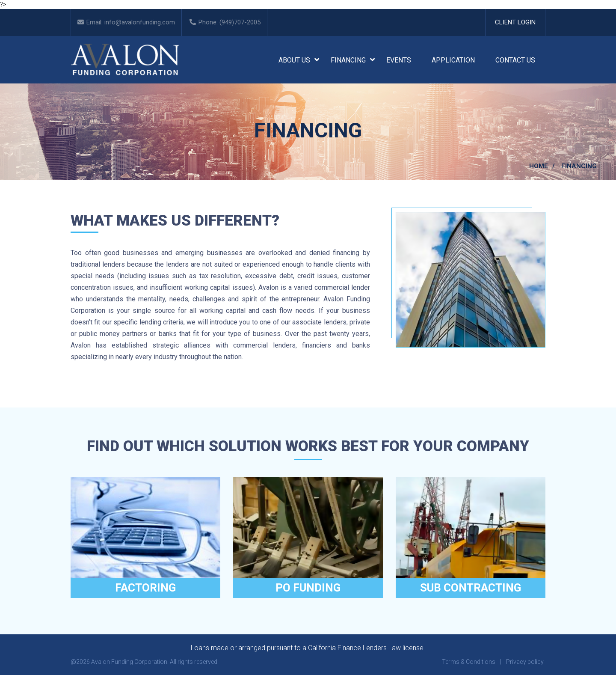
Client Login (515, 22)
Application (453, 60)
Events (399, 60)
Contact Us (515, 60)
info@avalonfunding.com (140, 22)
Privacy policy (525, 662)
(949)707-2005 (240, 22)
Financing (348, 60)
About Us (294, 60)
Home (539, 166)
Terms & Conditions (469, 662)
